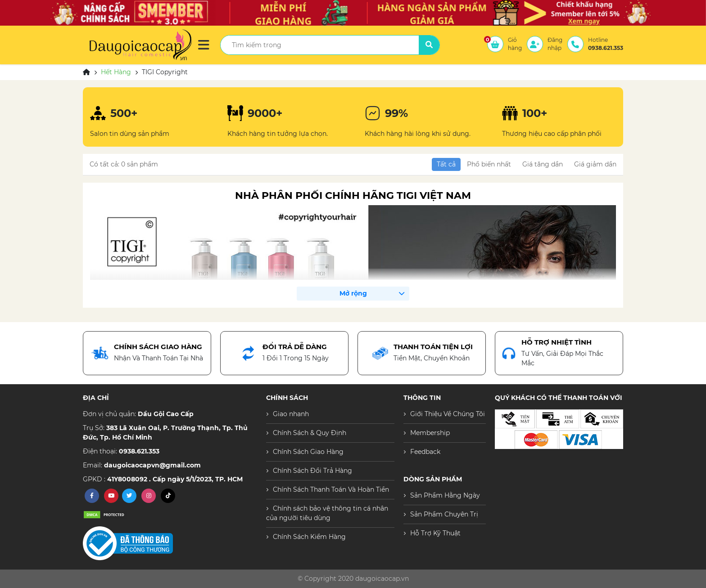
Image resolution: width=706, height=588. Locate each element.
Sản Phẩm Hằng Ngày (445, 495)
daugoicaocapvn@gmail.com (152, 465)
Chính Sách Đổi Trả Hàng (312, 471)
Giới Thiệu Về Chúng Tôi (448, 414)
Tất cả (446, 164)
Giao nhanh (291, 414)
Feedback (425, 452)
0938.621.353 (139, 451)
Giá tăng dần (543, 164)
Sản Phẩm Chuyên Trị (444, 514)
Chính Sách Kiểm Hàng (309, 537)
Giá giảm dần (595, 164)
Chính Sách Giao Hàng (308, 452)
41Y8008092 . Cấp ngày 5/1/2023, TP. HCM (175, 479)
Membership (430, 433)
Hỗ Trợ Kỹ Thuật (435, 533)
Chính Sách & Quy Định (310, 433)
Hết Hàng (116, 72)
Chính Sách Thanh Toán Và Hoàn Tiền (331, 489)
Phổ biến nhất (489, 164)
